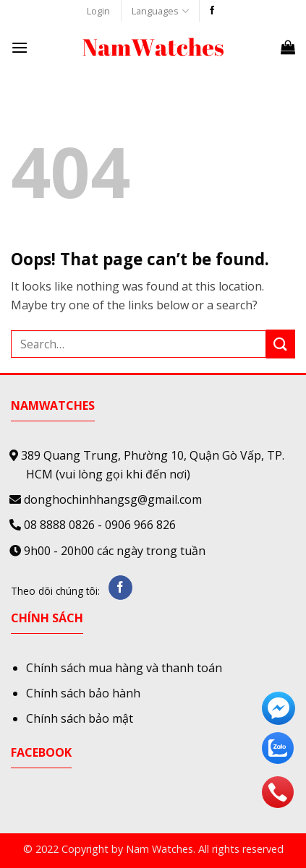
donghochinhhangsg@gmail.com (113, 499)
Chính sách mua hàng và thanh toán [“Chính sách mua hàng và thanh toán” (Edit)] (124, 668)
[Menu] (20, 47)
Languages (160, 11)
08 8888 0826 (59, 525)
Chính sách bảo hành (83, 693)
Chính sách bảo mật (80, 718)
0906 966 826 (140, 525)
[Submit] (281, 344)
